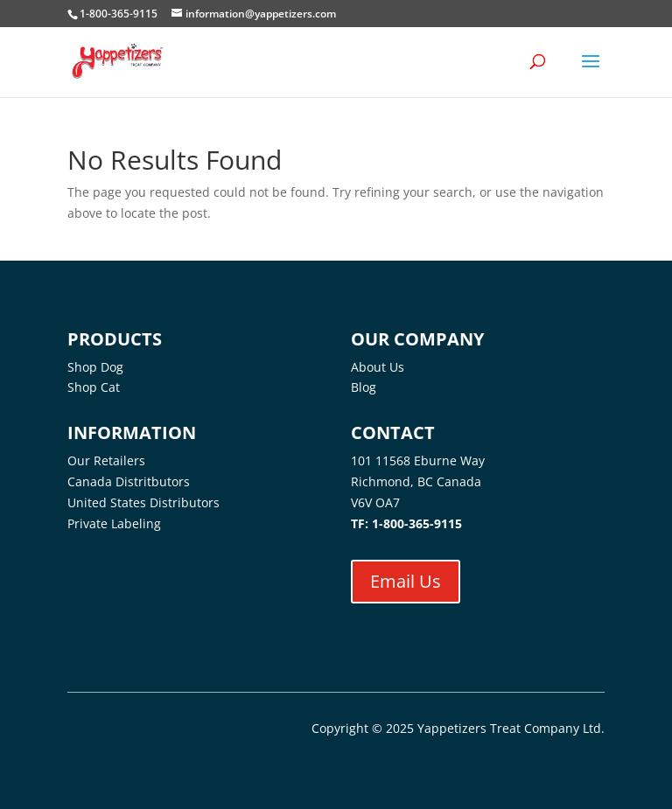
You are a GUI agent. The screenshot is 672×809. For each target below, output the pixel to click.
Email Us (406, 581)
